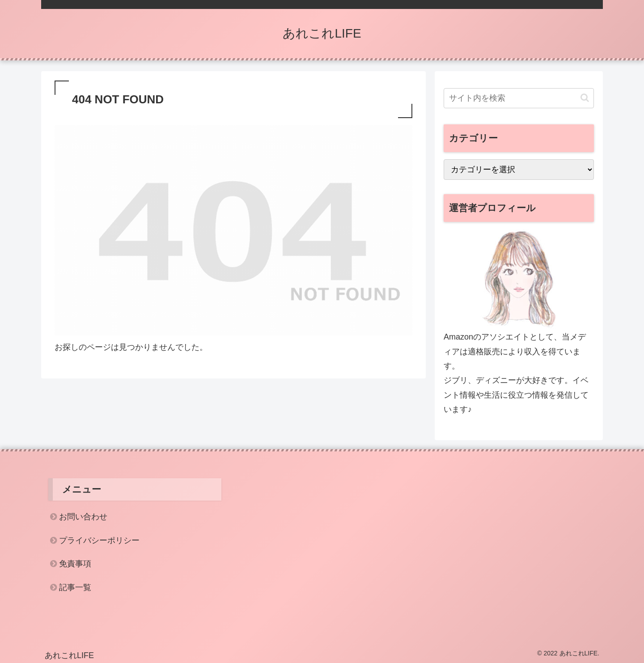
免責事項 (75, 564)
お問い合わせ (83, 517)
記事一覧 (75, 587)
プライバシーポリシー (99, 540)
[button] (585, 98)
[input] (519, 98)
